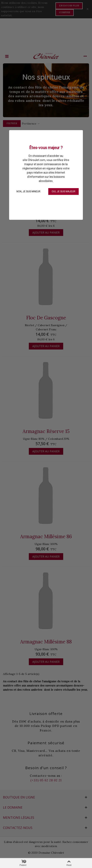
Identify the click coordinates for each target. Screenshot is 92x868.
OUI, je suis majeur (63, 191)
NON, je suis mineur (28, 191)
